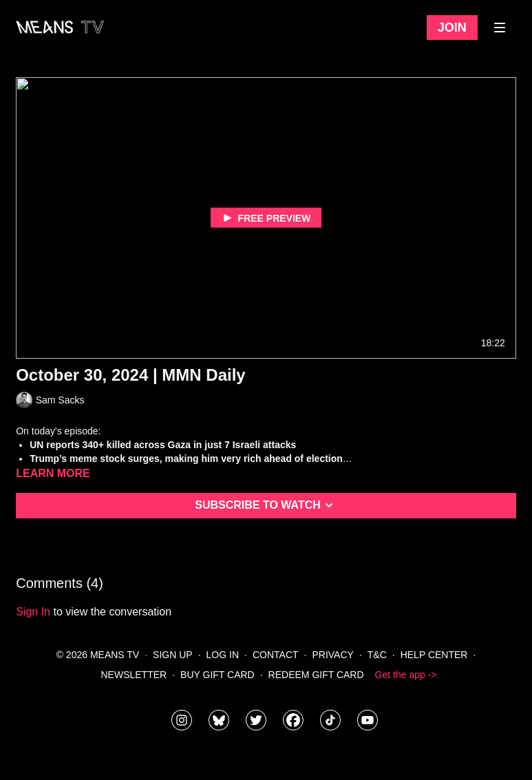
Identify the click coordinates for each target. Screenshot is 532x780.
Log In (223, 655)
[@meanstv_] (330, 720)
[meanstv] (293, 720)
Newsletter (134, 675)
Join (452, 28)
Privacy (332, 655)
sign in (33, 612)
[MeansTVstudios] (219, 720)
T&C (377, 655)
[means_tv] (182, 720)
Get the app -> (406, 675)
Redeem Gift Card (316, 675)
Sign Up (173, 655)
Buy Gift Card (217, 675)
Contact (276, 655)
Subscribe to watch (266, 505)
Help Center (434, 655)
